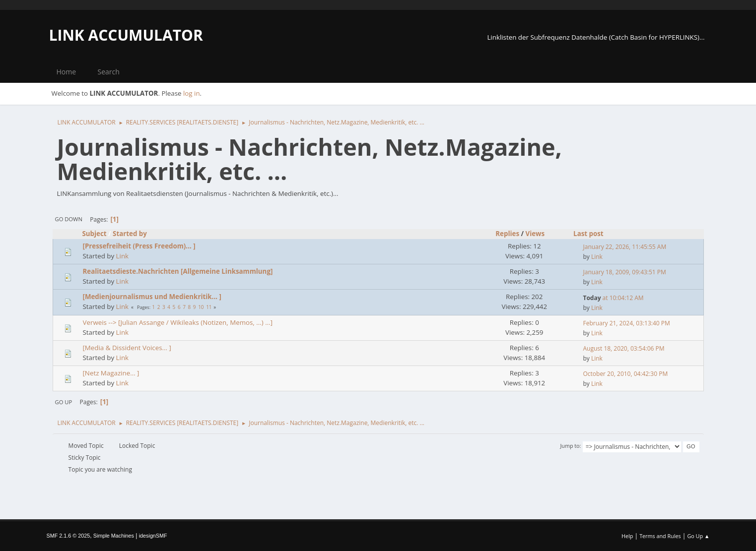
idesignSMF (153, 536)
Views (539, 234)
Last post (588, 234)
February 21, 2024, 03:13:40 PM (627, 323)
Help (627, 536)
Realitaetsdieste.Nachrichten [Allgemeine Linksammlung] (178, 271)
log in (192, 93)
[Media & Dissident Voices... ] (127, 348)
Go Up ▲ (698, 536)
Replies (507, 234)
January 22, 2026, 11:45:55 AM (625, 247)
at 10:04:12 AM (614, 298)
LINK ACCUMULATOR (126, 35)
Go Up (64, 402)
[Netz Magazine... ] (111, 373)
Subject (95, 234)
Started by (130, 234)
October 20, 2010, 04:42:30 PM (626, 374)
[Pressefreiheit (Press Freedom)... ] (139, 246)
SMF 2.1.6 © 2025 (69, 536)
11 (209, 307)
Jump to (570, 446)
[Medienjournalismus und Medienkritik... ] (152, 297)
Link (123, 256)
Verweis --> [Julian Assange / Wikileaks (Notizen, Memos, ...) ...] (178, 322)
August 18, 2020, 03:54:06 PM (624, 348)
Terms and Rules (660, 536)
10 (201, 307)
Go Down (69, 219)
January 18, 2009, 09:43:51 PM (625, 272)
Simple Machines (114, 536)
